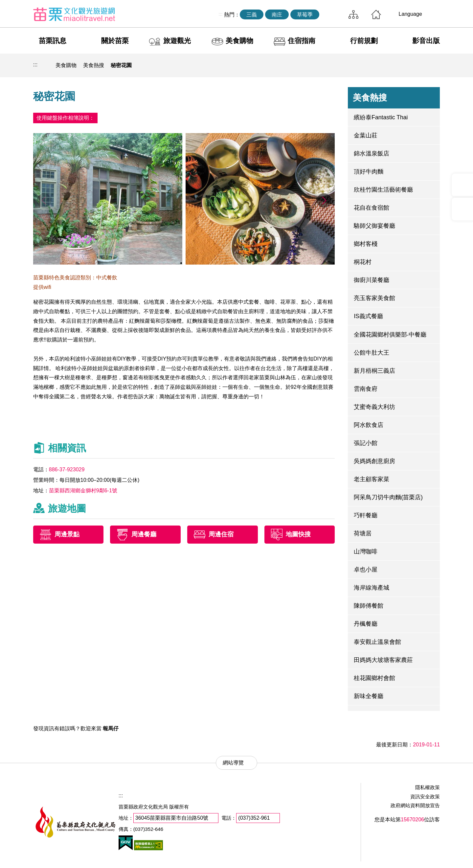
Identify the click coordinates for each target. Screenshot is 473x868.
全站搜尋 (332, 14)
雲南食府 (366, 389)
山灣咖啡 (366, 551)
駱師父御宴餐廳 (374, 226)
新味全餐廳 (369, 696)
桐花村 (363, 262)
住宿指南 (302, 41)
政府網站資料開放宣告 (415, 805)
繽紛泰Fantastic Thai (381, 117)
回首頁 (376, 14)
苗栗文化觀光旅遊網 (74, 14)
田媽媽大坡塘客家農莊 (383, 660)
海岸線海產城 (372, 588)
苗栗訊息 (53, 41)
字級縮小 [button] (418, 65)
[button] (324, 200)
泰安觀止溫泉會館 (377, 642)
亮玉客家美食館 (374, 298)
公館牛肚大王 (372, 353)
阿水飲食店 (369, 425)
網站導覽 (353, 14)
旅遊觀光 (177, 41)
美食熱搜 (94, 65)
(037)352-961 (254, 818)
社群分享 (402, 65)
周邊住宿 (221, 534)
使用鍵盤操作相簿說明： (65, 118)
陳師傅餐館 (369, 606)
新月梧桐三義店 (374, 371)
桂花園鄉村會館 (374, 678)
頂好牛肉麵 (369, 172)
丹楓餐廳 (366, 624)
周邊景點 (67, 534)
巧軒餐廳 (366, 515)
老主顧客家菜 (372, 479)
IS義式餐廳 (368, 316)
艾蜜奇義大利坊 (374, 407)
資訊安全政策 (425, 797)
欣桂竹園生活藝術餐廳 (383, 190)
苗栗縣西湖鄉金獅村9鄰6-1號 (83, 491)
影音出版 (426, 41)
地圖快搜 (298, 534)
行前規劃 (364, 41)
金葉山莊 (366, 135)
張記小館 (366, 443)
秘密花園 (121, 65)
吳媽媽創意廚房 (374, 461)
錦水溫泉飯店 (372, 153)
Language (410, 14)
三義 (252, 15)
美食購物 (239, 41)
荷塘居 (363, 533)
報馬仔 (111, 728)
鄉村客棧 (366, 244)
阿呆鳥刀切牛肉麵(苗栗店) (388, 497)
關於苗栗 (115, 41)
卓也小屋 (366, 570)
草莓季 (305, 15)
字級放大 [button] (433, 65)
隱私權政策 (428, 787)
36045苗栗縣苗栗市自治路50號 (172, 818)
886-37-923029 (67, 469)
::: (220, 14)
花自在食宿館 (372, 208)
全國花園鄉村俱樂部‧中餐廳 (390, 335)
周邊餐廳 (144, 534)
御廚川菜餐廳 (372, 280)
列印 (387, 65)
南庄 (277, 15)
